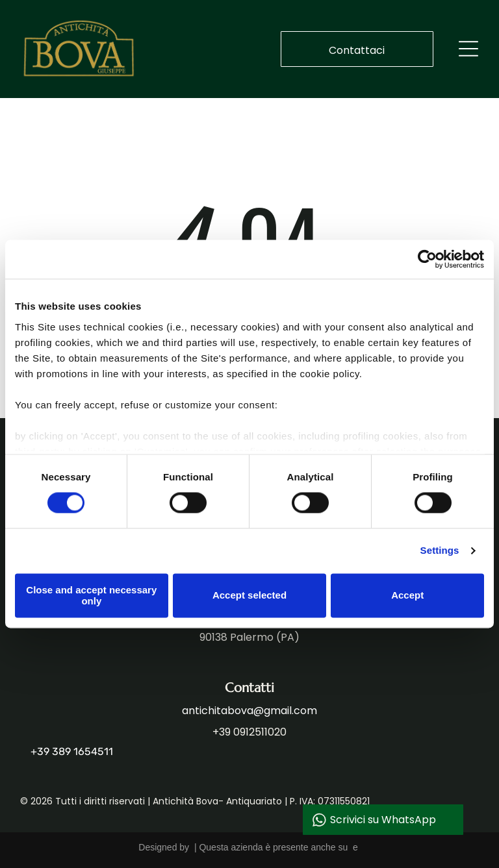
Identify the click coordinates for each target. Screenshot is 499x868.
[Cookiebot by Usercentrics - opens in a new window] (427, 260)
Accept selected (249, 596)
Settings (440, 551)
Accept (407, 596)
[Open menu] (468, 49)
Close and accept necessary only (91, 595)
